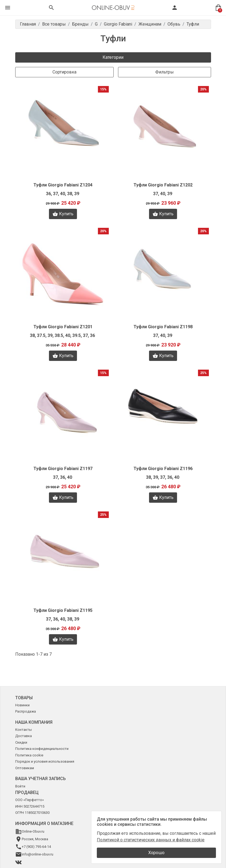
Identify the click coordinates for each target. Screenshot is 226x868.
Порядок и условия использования (45, 761)
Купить (63, 214)
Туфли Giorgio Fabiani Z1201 (63, 327)
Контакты (24, 730)
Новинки (22, 705)
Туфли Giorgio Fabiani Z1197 (63, 469)
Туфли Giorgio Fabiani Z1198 (163, 327)
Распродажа (26, 711)
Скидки (21, 742)
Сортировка (64, 72)
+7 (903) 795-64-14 (36, 847)
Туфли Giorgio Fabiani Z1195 (63, 610)
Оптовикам (25, 768)
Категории (113, 57)
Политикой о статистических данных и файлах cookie (151, 840)
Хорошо (156, 853)
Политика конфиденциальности (42, 749)
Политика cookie (29, 755)
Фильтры (165, 72)
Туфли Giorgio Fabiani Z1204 (63, 185)
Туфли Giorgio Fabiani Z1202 (163, 185)
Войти (20, 786)
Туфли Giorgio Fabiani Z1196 (163, 469)
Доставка (24, 736)
